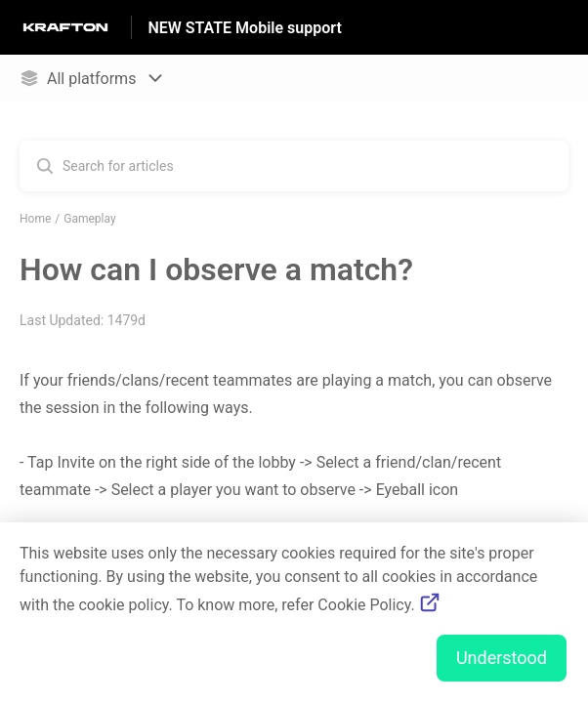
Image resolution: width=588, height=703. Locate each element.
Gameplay (89, 219)
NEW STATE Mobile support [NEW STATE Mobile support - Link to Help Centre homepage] (244, 28)
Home (35, 219)
